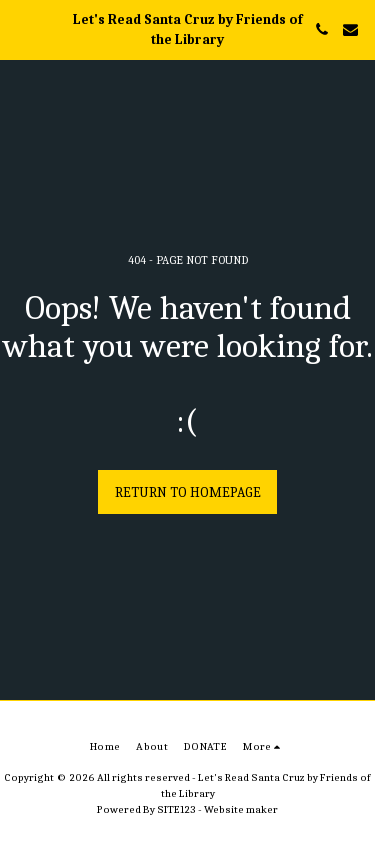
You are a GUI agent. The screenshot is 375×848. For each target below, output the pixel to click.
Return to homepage (188, 492)
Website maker (241, 809)
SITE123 (176, 809)
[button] (22, 28)
